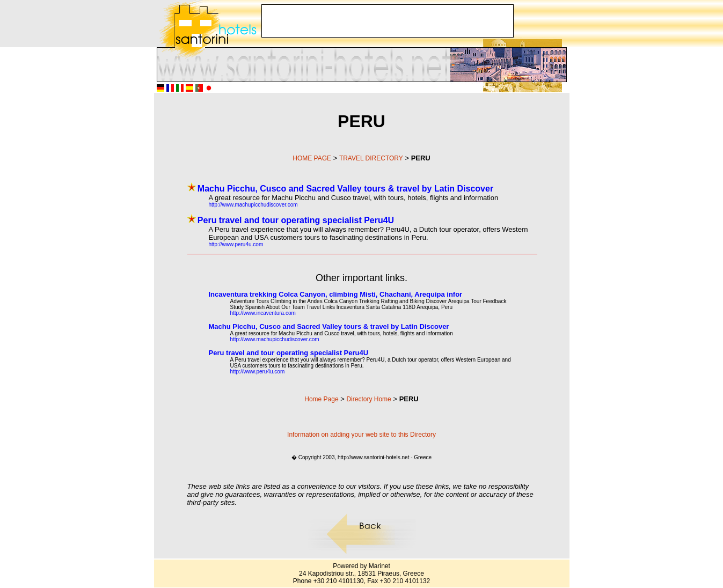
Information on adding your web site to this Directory (361, 435)
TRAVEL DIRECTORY (371, 158)
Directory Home (368, 399)
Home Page (321, 399)
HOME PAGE (312, 158)
